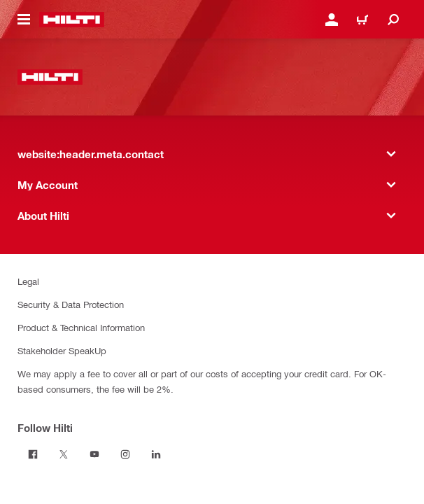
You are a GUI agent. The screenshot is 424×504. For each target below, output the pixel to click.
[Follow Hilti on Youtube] (94, 454)
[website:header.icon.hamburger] (24, 20)
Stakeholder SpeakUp (62, 350)
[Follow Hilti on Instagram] (125, 454)
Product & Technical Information (81, 327)
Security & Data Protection (71, 304)
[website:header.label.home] (72, 20)
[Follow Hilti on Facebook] (33, 454)
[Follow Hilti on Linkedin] (156, 454)
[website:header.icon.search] (393, 20)
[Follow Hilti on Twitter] (64, 454)
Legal (28, 281)
